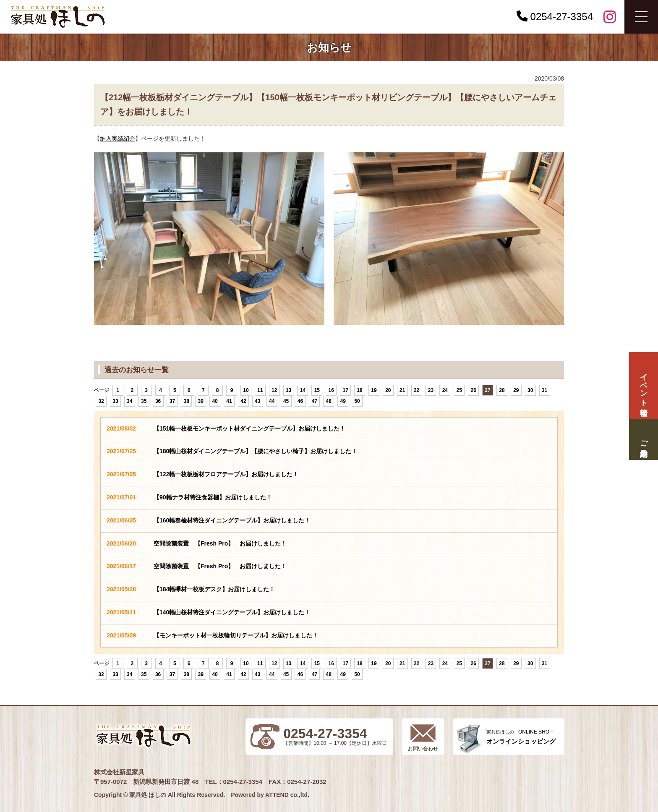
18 (359, 390)
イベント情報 (643, 385)
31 (544, 390)
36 (158, 401)
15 (317, 390)
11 (260, 390)
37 (172, 401)
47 (315, 401)
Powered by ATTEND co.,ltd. (270, 795)
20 (388, 390)
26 (473, 390)
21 (402, 390)
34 (129, 401)
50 (357, 401)
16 (331, 390)
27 (487, 390)
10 (246, 390)
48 (329, 401)
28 (502, 390)
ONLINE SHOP (521, 737)
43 (257, 401)
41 (229, 401)
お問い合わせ (423, 749)
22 (416, 390)
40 (215, 401)
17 (345, 390)
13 (289, 390)
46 (300, 401)
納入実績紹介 (117, 138)
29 (516, 390)
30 (530, 390)
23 (431, 390)
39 (201, 401)
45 (286, 401)
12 (274, 390)
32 (101, 401)
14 (303, 390)
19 (374, 390)
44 (272, 401)
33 (115, 401)
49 (343, 401)
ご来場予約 (643, 440)
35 (144, 401)
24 (445, 390)
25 (459, 390)
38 (187, 401)
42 (243, 401)
